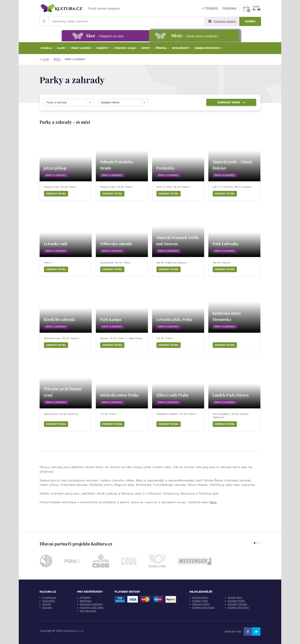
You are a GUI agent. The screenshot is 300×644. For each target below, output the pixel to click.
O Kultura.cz (49, 598)
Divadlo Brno (235, 598)
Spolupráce (49, 601)
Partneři (47, 604)
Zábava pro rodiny (208, 48)
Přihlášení (210, 8)
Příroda (161, 48)
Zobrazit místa (231, 102)
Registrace (230, 8)
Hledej (250, 21)
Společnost (181, 48)
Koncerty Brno (200, 598)
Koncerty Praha (236, 601)
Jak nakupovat (88, 611)
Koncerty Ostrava (237, 604)
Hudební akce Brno (238, 608)
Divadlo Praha (200, 601)
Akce (213, 502)
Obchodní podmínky (91, 604)
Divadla (47, 48)
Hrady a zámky (81, 48)
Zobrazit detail (56, 194)
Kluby (62, 48)
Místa (57, 59)
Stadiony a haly (125, 48)
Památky (103, 48)
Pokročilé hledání (222, 21)
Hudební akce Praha (203, 608)
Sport (146, 48)
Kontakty (47, 608)
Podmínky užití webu (92, 608)
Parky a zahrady (56, 175)
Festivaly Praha (201, 604)
